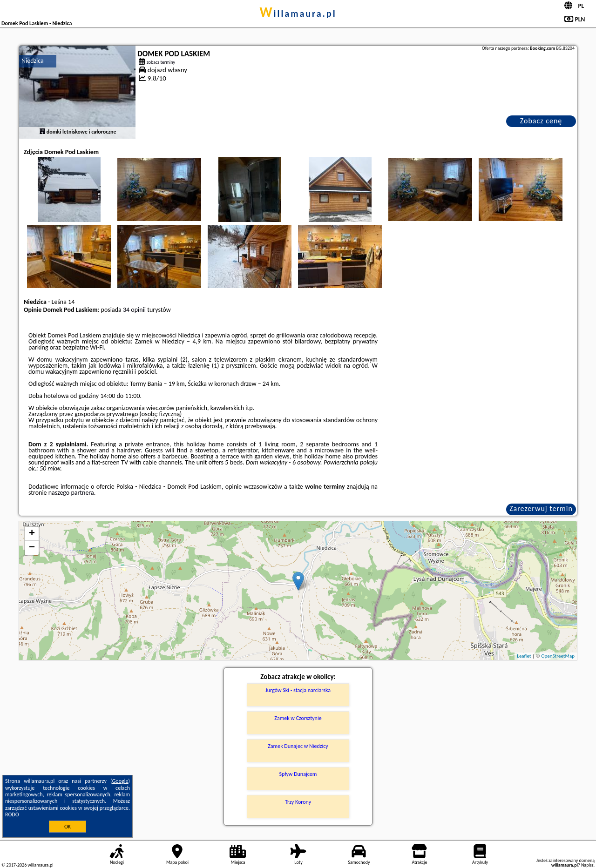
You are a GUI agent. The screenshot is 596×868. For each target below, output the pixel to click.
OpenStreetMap (558, 656)
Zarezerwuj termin (541, 508)
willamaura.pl (298, 13)
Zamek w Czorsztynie (298, 718)
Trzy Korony (298, 802)
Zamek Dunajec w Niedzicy (298, 746)
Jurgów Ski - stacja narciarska (298, 690)
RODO (12, 814)
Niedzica (33, 61)
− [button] (32, 548)
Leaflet (524, 656)
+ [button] (32, 534)
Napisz (587, 865)
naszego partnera (71, 493)
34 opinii (134, 310)
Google (120, 781)
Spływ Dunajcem (298, 774)
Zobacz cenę (541, 121)
